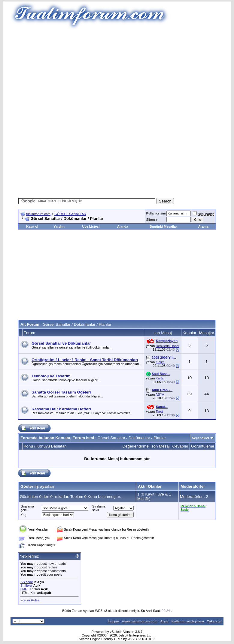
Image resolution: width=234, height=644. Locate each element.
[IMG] (24, 589)
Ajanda (123, 226)
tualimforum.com (38, 214)
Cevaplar (180, 446)
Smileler (26, 586)
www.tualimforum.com (140, 621)
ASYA (160, 394)
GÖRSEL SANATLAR (70, 214)
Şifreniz (152, 220)
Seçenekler (201, 438)
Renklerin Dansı (167, 346)
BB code (27, 582)
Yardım (59, 226)
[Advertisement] (126, 72)
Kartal (160, 378)
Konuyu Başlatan (52, 446)
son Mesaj (161, 446)
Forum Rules (30, 600)
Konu (28, 446)
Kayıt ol (32, 226)
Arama (203, 226)
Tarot (159, 412)
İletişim (114, 621)
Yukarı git (214, 621)
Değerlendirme (135, 446)
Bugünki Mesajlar (163, 226)
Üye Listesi (91, 226)
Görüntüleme (203, 446)
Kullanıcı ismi (156, 213)
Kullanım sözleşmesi (188, 621)
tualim (160, 362)
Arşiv (164, 621)
